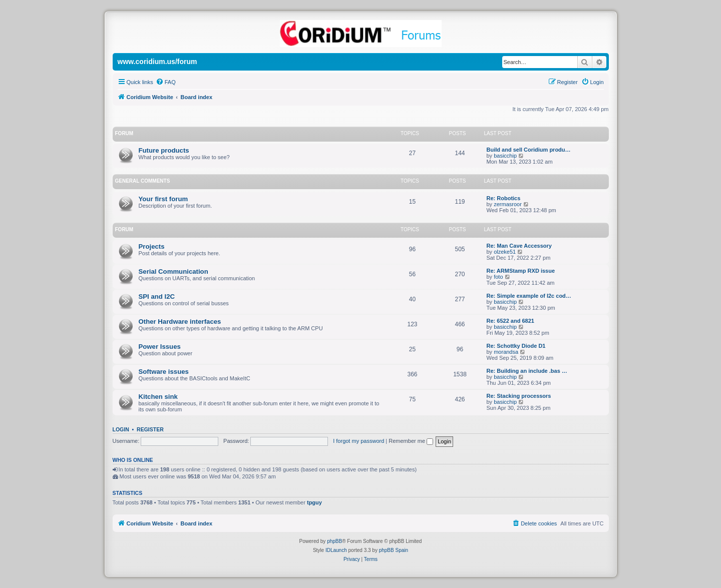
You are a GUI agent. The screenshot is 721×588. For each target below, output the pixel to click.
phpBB (334, 541)
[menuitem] (166, 82)
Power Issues (160, 347)
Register (150, 429)
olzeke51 (505, 252)
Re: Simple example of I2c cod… (529, 296)
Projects (152, 246)
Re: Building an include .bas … (527, 371)
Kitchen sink (158, 397)
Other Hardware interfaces (180, 322)
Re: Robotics (504, 198)
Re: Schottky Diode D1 (516, 346)
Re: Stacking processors (519, 396)
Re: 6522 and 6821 (510, 321)
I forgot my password (358, 441)
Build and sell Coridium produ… (529, 150)
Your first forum (163, 199)
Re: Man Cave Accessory (519, 246)
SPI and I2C (157, 297)
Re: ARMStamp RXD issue (521, 271)
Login (121, 429)
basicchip (505, 156)
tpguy (314, 502)
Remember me (411, 441)
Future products (164, 150)
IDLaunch (336, 550)
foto (498, 277)
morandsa (506, 352)
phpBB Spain (394, 550)
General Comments (143, 181)
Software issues (164, 372)
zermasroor (508, 204)
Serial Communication (173, 271)
